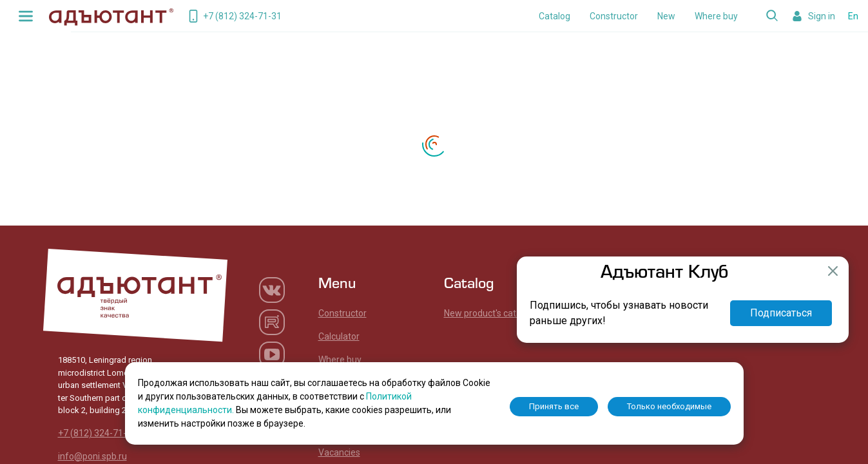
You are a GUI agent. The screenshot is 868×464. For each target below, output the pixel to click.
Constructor (614, 16)
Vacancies (339, 452)
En (853, 16)
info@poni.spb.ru (92, 456)
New (666, 16)
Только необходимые (669, 406)
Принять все (554, 406)
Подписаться (781, 313)
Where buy (716, 16)
